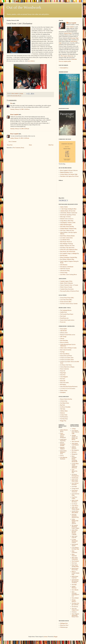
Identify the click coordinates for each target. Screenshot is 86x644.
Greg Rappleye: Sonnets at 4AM (68, 223)
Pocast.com (63, 322)
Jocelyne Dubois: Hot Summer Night (69, 174)
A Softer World (64, 415)
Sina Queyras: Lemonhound (67, 267)
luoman (46, 637)
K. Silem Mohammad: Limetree (75, 541)
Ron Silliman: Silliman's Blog (67, 259)
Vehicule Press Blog (65, 271)
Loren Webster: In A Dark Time (75, 548)
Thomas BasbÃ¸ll (74, 601)
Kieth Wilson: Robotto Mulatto (67, 236)
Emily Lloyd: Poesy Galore (75, 481)
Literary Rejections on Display (67, 367)
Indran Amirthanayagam (66, 225)
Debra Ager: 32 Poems (65, 217)
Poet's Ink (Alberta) (65, 354)
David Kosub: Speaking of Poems (68, 215)
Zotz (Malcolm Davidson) (64, 458)
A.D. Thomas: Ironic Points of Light (75, 432)
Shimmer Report (68, 33)
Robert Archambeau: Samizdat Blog (69, 257)
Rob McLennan (64, 255)
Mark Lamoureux (74, 552)
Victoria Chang (64, 273)
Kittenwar (63, 413)
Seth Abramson (64, 265)
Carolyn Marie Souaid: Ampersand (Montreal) (75, 466)
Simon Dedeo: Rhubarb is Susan (64, 452)
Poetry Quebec (64, 329)
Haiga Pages (63, 373)
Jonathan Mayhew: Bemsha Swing (68, 229)
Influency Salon (64, 333)
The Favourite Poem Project (67, 314)
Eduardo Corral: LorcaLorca (67, 219)
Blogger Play (63, 421)
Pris (11, 103)
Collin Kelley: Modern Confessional (69, 213)
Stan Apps (74, 585)
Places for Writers (64, 343)
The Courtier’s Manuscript (67, 56)
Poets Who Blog (64, 341)
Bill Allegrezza (75, 450)
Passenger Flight (75, 38)
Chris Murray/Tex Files (75, 471)
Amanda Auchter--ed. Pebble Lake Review (75, 437)
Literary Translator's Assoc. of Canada (69, 285)
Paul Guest (74, 563)
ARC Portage (63, 337)
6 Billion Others (64, 411)
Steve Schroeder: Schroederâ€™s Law (75, 594)
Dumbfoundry (75, 478)
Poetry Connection (65, 369)
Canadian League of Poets (66, 281)
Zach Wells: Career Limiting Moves (69, 275)
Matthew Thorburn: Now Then (67, 246)
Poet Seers (63, 379)
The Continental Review (66, 310)
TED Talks (63, 409)
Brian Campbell (14, 115)
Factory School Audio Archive (67, 320)
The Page (62, 352)
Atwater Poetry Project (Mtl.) (67, 298)
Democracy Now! (64, 625)
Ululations (74, 612)
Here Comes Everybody (66, 350)
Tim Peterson (75, 607)
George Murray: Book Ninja (67, 221)
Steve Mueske (75, 590)
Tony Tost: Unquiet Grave (75, 609)
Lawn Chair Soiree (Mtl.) (66, 300)
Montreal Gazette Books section (68, 335)
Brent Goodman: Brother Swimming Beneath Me (75, 459)
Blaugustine (75, 454)
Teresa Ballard (75, 598)
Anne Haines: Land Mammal (75, 444)
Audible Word (63, 312)
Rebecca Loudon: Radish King (75, 573)
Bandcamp (74, 59)
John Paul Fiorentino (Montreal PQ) (75, 516)
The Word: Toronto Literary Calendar (69, 304)
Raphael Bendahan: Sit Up (66, 172)
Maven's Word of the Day (66, 399)
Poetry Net (63, 371)
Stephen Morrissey (74, 587)
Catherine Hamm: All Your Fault (68, 211)
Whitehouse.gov (64, 627)
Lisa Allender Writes (65, 240)
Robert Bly (63, 381)
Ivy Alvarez (75, 504)
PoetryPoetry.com (64, 318)
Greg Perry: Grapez (75, 498)
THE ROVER (63, 331)
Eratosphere (63, 392)
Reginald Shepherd (62, 448)
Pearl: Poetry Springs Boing (75, 566)
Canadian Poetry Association (67, 289)
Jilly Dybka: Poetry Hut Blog (67, 227)
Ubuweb (62, 339)
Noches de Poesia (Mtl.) (66, 302)
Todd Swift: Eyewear (65, 269)
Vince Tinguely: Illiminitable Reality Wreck (75, 615)
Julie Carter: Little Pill (75, 537)
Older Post (51, 145)
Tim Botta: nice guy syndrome (75, 604)
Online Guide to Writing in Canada (68, 348)
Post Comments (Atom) (18, 148)
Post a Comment (13, 142)
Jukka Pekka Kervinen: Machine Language (75, 532)
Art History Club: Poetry (66, 365)
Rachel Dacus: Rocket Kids (75, 569)
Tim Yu (62, 456)
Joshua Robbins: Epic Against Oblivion (75, 521)
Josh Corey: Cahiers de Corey (67, 230)
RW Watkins (63, 385)
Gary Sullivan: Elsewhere (75, 484)
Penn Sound (63, 316)
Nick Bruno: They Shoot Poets (67, 248)
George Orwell (75, 488)
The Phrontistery (64, 417)
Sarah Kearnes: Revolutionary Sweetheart (75, 581)
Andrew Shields (64, 207)
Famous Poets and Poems (66, 356)
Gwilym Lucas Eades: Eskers (67, 360)
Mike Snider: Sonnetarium (75, 558)
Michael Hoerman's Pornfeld (63, 444)
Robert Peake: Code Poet (75, 577)
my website (31, 61)
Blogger (55, 637)
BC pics (20, 96)
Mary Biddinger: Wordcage (67, 244)
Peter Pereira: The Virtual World (68, 251)
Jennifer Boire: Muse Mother (75, 512)
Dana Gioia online (64, 383)
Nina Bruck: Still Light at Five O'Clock (69, 176)
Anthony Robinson (74, 448)
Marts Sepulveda (74, 555)
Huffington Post (64, 623)
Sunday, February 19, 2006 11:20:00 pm (20, 138)
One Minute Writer (65, 403)
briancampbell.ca (64, 68)
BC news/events (14, 96)
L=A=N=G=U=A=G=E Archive (68, 389)
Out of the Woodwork (24, 7)
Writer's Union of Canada (66, 287)
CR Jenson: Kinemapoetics (75, 475)
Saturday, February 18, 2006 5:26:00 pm (20, 129)
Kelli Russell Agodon (75, 545)
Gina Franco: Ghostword (75, 491)
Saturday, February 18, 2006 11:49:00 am (20, 109)
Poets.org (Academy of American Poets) (70, 291)
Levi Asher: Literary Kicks (66, 238)
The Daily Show (64, 419)
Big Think (63, 405)
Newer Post (10, 145)
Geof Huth (74, 487)
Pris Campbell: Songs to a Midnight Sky (70, 253)
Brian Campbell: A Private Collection (69, 170)
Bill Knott (74, 452)
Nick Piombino (75, 561)
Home (30, 145)
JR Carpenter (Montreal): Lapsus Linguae (75, 527)
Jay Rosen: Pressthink (65, 407)
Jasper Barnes (75, 506)
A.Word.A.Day (64, 401)
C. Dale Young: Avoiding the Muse (68, 209)
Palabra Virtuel (64, 391)
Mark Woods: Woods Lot (66, 242)
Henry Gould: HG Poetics (75, 501)
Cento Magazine (64, 377)
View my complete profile (65, 61)
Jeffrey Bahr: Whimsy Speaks (76, 508)
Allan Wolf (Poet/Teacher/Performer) (69, 387)
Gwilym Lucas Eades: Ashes (67, 358)
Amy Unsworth (75, 441)
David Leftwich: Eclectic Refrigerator (63, 435)
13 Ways (74, 429)
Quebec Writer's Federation (67, 283)
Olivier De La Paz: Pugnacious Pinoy (69, 250)
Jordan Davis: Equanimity (63, 440)
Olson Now (63, 375)
